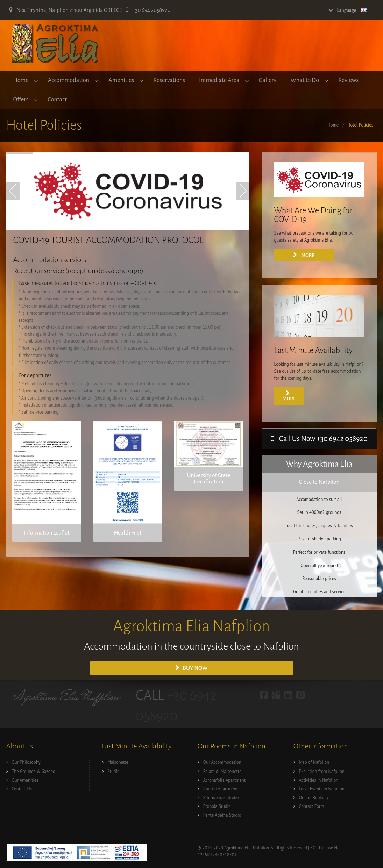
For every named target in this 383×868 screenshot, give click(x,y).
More (304, 255)
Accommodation (69, 80)
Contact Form (312, 806)
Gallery (268, 80)
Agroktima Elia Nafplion (66, 698)
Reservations (169, 80)
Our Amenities (25, 780)
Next (243, 191)
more (289, 396)
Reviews (348, 80)
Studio (114, 771)
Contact (57, 99)
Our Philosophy (26, 762)
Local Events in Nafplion (322, 789)
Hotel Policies (360, 125)
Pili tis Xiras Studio (221, 797)
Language (348, 10)
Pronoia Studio (217, 806)
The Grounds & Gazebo (33, 771)
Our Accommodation (222, 762)
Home (21, 80)
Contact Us (22, 789)
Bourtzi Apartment (221, 789)
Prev (13, 191)
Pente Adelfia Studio (222, 815)
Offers (21, 99)
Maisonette (118, 762)
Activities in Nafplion (319, 780)
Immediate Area (219, 80)
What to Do (305, 80)
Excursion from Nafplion (322, 771)
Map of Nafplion (314, 762)
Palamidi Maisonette (222, 771)
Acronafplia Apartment (224, 780)
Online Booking (314, 797)
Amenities (121, 80)
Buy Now (191, 668)
